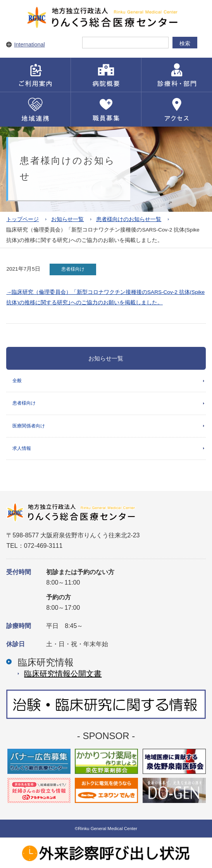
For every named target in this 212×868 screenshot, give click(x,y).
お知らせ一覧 (67, 219)
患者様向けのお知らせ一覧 (129, 219)
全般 (17, 381)
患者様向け (24, 403)
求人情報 (22, 448)
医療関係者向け (29, 426)
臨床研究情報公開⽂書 (63, 674)
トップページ (22, 219)
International (29, 45)
